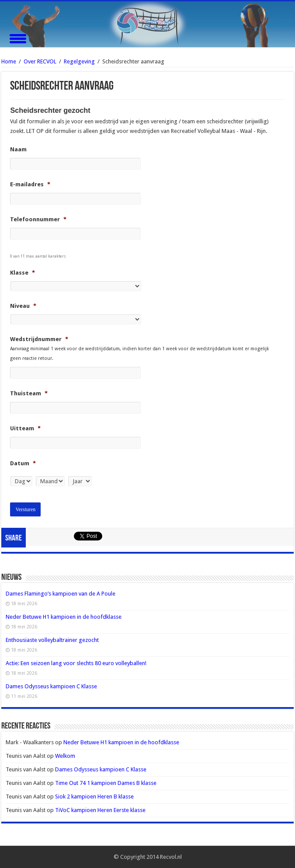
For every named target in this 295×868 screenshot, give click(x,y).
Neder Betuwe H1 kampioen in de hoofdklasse (64, 617)
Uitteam (25, 428)
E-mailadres (30, 184)
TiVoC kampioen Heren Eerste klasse (100, 810)
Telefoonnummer (38, 219)
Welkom (65, 756)
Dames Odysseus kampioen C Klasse (51, 686)
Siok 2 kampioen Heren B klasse (94, 797)
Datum (23, 463)
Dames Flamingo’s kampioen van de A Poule (61, 594)
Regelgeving (79, 61)
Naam (18, 149)
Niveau (23, 306)
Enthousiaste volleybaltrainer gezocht (52, 640)
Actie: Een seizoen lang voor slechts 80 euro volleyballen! (76, 663)
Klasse (23, 273)
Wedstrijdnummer (39, 339)
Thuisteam (29, 393)
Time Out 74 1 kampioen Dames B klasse (106, 783)
